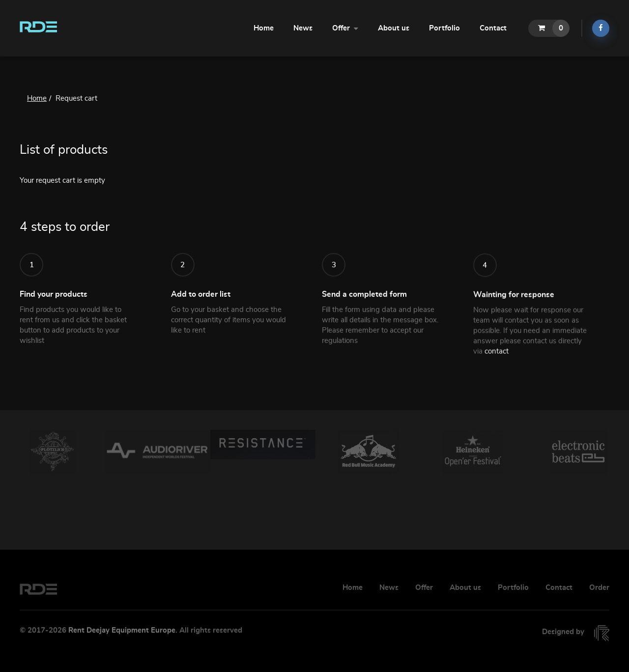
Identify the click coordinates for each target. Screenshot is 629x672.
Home (264, 28)
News (303, 28)
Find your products (54, 296)
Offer (345, 28)
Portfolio (444, 28)
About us (394, 28)
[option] (53, 452)
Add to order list (201, 300)
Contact (493, 28)
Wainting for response (514, 308)
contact (497, 364)
